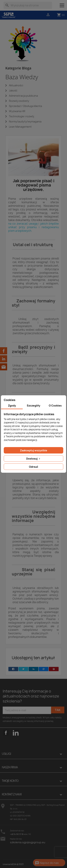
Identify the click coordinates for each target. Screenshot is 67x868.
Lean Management (20, 127)
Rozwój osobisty (19, 101)
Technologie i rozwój (22, 116)
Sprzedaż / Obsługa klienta (25, 106)
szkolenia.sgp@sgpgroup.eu (28, 842)
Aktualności (16, 85)
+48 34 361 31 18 (17, 834)
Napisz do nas (47, 863)
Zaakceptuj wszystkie (34, 450)
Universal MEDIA (9, 864)
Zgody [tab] (12, 406)
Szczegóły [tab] (33, 406)
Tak (58, 710)
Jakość (13, 91)
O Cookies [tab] (55, 406)
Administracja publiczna (23, 96)
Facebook (6, 738)
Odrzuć (33, 467)
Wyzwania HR (17, 111)
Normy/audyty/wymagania (25, 121)
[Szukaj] (28, 5)
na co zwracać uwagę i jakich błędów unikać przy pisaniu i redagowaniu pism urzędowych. (33, 227)
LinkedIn (16, 733)
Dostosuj (33, 459)
